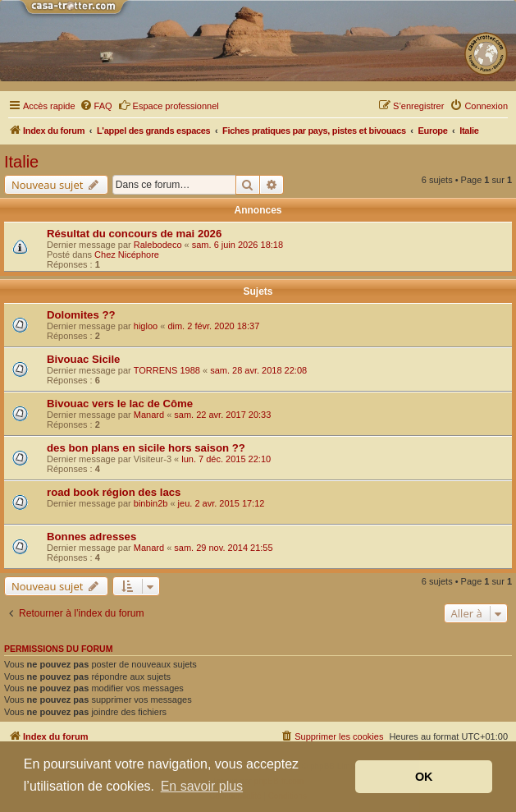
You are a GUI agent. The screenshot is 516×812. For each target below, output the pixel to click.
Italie (21, 162)
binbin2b (151, 503)
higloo (146, 326)
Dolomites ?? (81, 315)
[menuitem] (96, 106)
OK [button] (424, 777)
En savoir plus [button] (202, 786)
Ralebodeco (158, 245)
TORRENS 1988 (167, 370)
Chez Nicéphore (127, 255)
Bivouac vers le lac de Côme (120, 404)
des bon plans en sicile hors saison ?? (146, 448)
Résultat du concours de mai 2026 (134, 234)
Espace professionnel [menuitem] (169, 105)
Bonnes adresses (91, 537)
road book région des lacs (114, 492)
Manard (149, 415)
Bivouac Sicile (83, 359)
